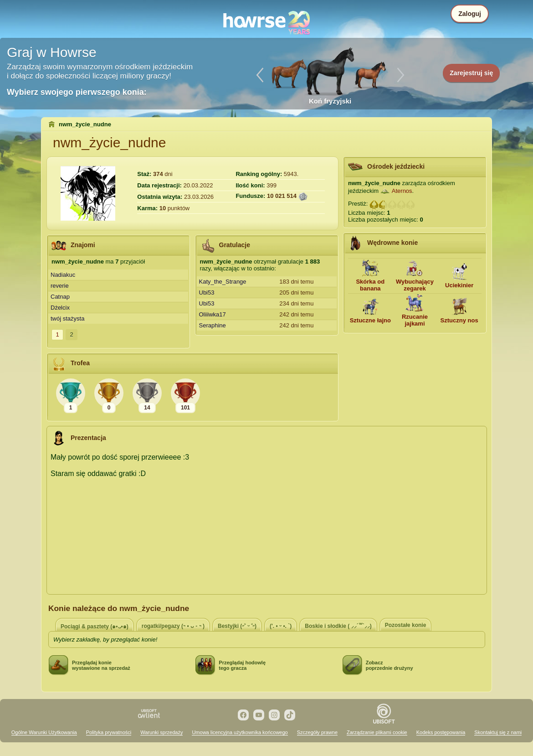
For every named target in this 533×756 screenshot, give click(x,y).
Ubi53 (207, 293)
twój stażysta (67, 318)
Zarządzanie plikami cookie (377, 732)
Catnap (60, 297)
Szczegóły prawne (317, 732)
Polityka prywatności (109, 732)
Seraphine (213, 325)
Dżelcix (60, 308)
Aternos (402, 191)
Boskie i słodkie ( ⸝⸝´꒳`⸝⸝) (338, 626)
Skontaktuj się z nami (498, 732)
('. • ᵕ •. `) (281, 626)
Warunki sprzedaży (161, 732)
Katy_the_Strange (223, 282)
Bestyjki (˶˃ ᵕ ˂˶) (237, 626)
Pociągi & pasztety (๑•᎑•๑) (95, 627)
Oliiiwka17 (213, 314)
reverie (60, 286)
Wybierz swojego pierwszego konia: (77, 92)
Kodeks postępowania (441, 732)
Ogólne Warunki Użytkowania (44, 732)
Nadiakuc (63, 275)
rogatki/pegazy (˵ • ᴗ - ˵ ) (173, 626)
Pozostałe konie (406, 625)
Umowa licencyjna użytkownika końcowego (240, 732)
